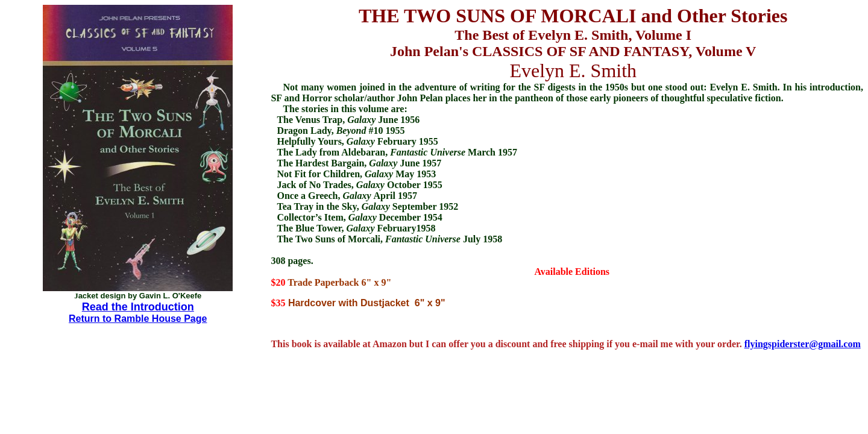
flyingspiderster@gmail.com (803, 344)
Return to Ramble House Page (138, 319)
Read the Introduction (138, 307)
